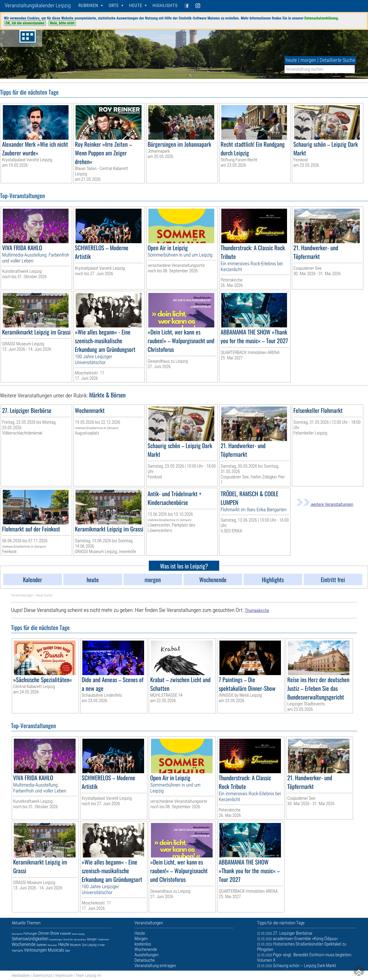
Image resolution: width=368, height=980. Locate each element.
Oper (68, 951)
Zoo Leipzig (89, 945)
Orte (114, 6)
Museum (75, 945)
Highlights (165, 6)
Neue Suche (44, 595)
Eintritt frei (68, 940)
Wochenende (24, 944)
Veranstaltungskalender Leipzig (38, 6)
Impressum (64, 975)
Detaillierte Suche (337, 60)
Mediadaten (21, 975)
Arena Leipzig (78, 934)
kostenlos (143, 944)
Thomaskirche (257, 610)
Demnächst (17, 934)
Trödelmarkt (103, 940)
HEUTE (136, 6)
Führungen (30, 934)
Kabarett (66, 934)
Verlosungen (35, 950)
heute (291, 60)
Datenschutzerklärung (321, 18)
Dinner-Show (49, 933)
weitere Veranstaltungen (325, 504)
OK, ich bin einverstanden (25, 23)
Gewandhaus (80, 940)
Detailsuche (145, 960)
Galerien (42, 945)
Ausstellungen (56, 940)
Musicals (56, 950)
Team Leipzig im (88, 975)
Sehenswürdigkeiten (30, 939)
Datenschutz (43, 975)
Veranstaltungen (22, 595)
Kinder (101, 945)
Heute (64, 944)
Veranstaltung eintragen (155, 966)
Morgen (92, 939)
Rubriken (88, 6)
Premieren (52, 945)
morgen (308, 60)
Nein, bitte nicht (62, 23)
